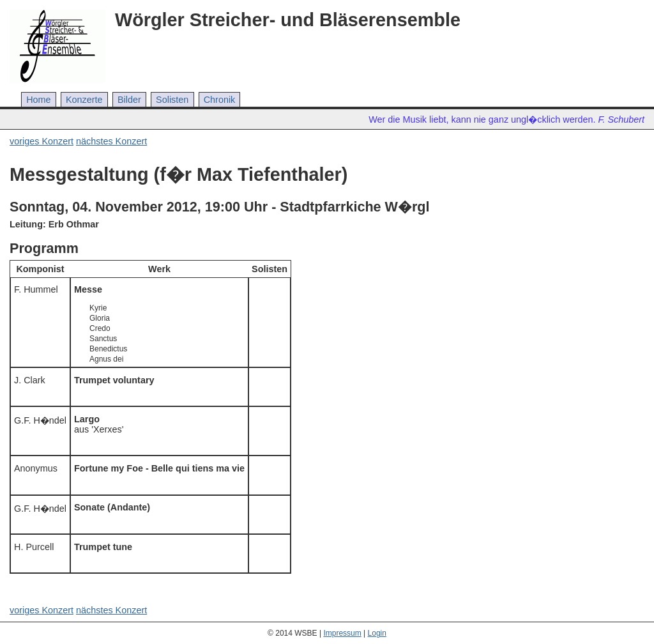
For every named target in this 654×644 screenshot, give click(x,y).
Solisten (172, 100)
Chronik (220, 100)
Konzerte (84, 100)
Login (377, 633)
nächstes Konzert (111, 141)
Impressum (342, 633)
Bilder (129, 100)
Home (38, 100)
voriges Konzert (42, 141)
